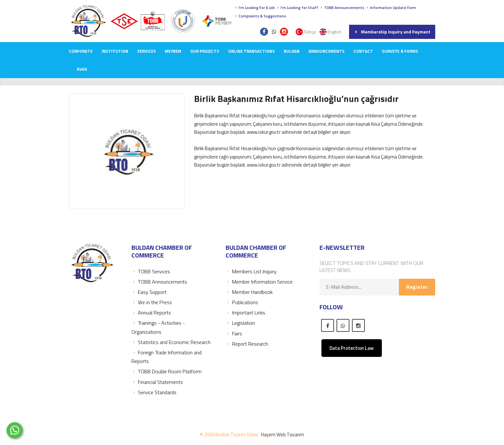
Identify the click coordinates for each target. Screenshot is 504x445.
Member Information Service (259, 282)
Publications (242, 302)
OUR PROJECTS (205, 51)
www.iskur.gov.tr (264, 165)
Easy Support (149, 292)
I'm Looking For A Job (254, 8)
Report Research (247, 344)
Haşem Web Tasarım (283, 435)
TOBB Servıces (151, 271)
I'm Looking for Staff (297, 8)
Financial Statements (157, 382)
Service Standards (154, 392)
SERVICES (147, 51)
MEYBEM (173, 51)
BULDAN (292, 51)
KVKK (82, 69)
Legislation (240, 323)
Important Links (245, 313)
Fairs (234, 333)
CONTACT (363, 51)
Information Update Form (391, 8)
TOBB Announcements (342, 8)
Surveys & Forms (400, 51)
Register (417, 287)
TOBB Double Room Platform (166, 371)
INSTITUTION (115, 51)
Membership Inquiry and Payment (392, 32)
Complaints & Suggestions (260, 16)
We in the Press (152, 302)
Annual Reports (151, 313)
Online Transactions (252, 51)
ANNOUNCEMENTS (327, 51)
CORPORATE (81, 51)
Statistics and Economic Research (171, 342)
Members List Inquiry (251, 271)
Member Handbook (249, 292)
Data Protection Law (352, 348)
